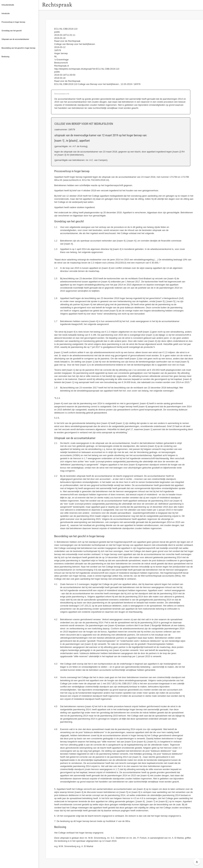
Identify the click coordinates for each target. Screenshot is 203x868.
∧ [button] (197, 862)
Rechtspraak (62, 5)
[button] (42, 5)
